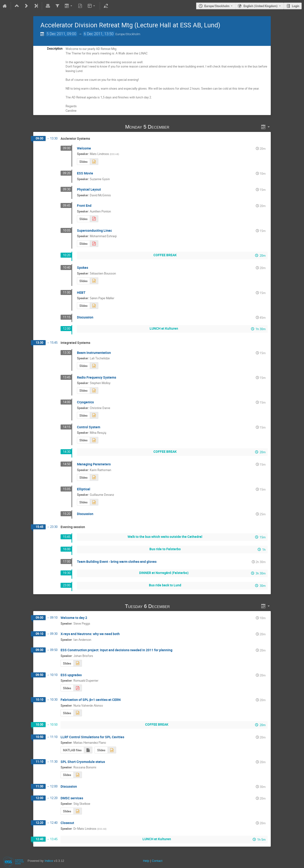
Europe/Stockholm (217, 6)
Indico (49, 861)
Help (146, 861)
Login (296, 6)
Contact (157, 861)
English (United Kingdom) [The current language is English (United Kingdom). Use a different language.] (261, 6)
